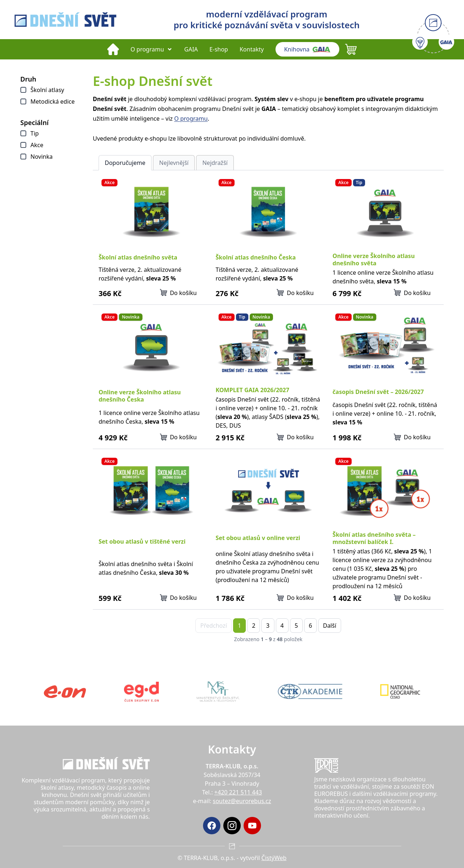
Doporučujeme (125, 163)
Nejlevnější (174, 163)
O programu (152, 49)
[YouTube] (252, 826)
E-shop (219, 49)
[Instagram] (232, 826)
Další (330, 626)
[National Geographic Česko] (400, 692)
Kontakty (252, 49)
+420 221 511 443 (238, 792)
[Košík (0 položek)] (351, 49)
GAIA (191, 49)
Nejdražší (215, 163)
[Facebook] (212, 826)
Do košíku (178, 293)
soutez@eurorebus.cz (242, 801)
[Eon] (65, 692)
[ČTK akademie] (310, 692)
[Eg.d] (141, 692)
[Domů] (113, 49)
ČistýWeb (274, 858)
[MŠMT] (218, 692)
